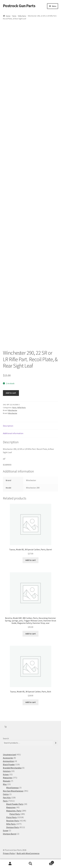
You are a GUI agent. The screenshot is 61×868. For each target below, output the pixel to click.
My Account (10, 864)
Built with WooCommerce (28, 853)
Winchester (13, 410)
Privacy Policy (9, 853)
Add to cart (11, 393)
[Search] (56, 743)
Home (8, 16)
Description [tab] (8, 426)
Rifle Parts (22, 16)
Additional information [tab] (13, 433)
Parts (14, 16)
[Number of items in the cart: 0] (5, 727)
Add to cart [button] (31, 560)
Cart (47, 862)
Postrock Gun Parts (19, 6)
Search (6, 738)
